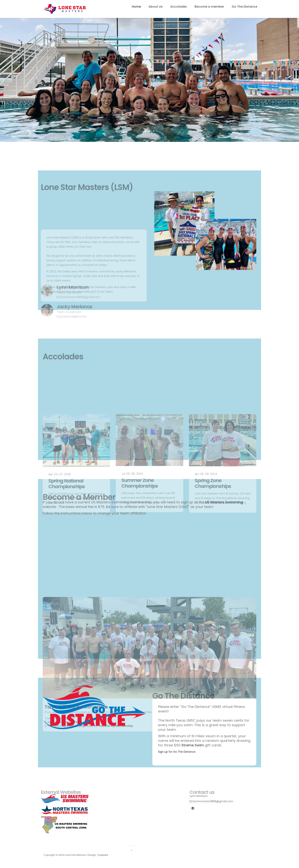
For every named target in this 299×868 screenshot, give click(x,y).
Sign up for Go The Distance (177, 752)
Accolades (179, 7)
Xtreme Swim (193, 745)
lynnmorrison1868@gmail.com (211, 801)
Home (136, 7)
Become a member (209, 7)
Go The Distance (244, 7)
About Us (156, 7)
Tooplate (103, 855)
